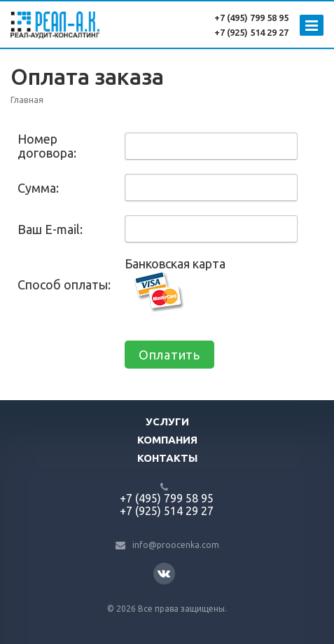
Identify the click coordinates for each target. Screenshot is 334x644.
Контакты (167, 458)
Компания (167, 440)
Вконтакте (164, 573)
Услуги (167, 422)
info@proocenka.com (176, 545)
